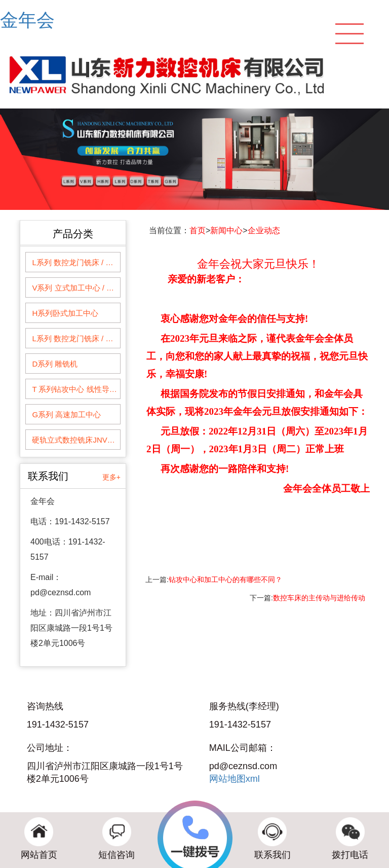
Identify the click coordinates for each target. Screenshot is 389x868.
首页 (198, 230)
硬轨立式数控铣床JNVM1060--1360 (76, 440)
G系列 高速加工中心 (66, 414)
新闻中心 (226, 230)
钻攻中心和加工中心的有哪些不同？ (225, 580)
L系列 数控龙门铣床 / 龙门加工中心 (76, 262)
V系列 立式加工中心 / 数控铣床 (76, 288)
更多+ (111, 477)
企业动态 (264, 230)
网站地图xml (235, 779)
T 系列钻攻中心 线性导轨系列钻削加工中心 (76, 389)
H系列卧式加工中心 (65, 313)
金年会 (27, 20)
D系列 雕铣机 (55, 364)
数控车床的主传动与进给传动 (319, 598)
